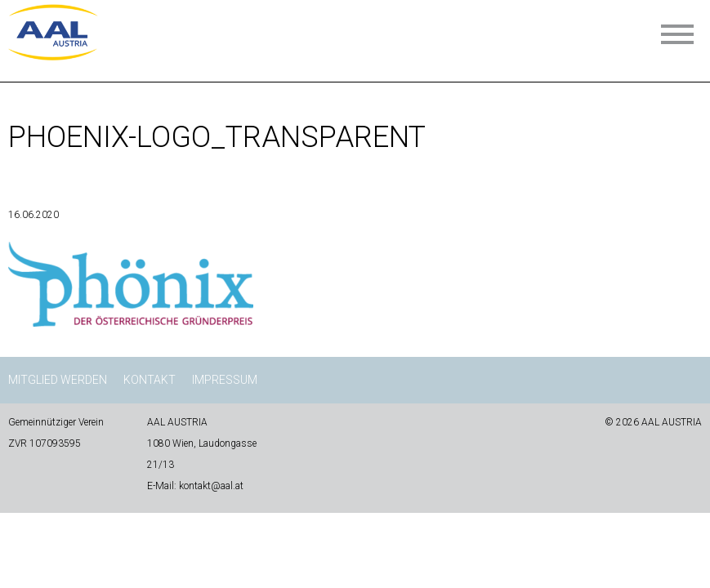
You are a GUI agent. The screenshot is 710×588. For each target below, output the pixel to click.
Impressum (225, 380)
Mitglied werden (58, 380)
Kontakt (150, 380)
